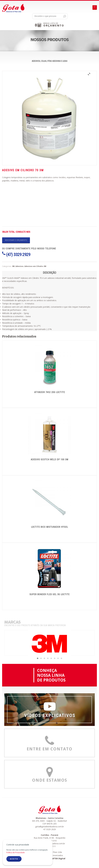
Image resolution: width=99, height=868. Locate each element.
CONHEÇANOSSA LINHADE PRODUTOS (51, 675)
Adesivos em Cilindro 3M (35, 266)
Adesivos (20, 266)
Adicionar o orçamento (16, 240)
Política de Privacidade (16, 853)
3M (13, 266)
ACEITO (14, 859)
